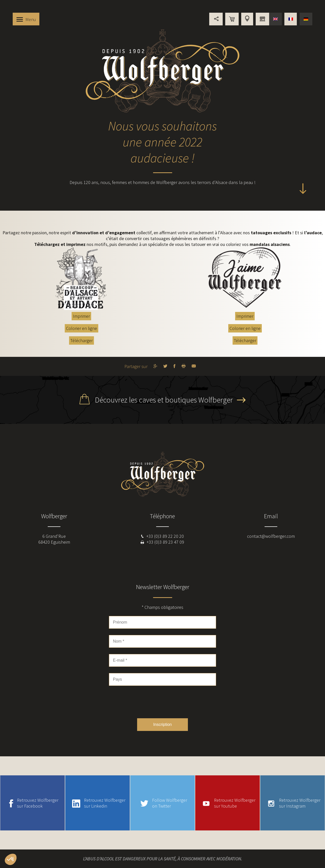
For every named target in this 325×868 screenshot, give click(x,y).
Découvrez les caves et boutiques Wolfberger (164, 400)
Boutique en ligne (232, 19)
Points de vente (247, 19)
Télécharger (82, 340)
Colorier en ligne (82, 328)
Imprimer (81, 316)
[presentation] (162, 702)
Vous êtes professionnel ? (262, 19)
